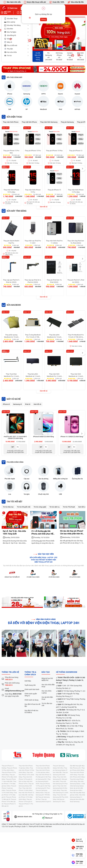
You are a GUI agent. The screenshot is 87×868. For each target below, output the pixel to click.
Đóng (43, 19)
